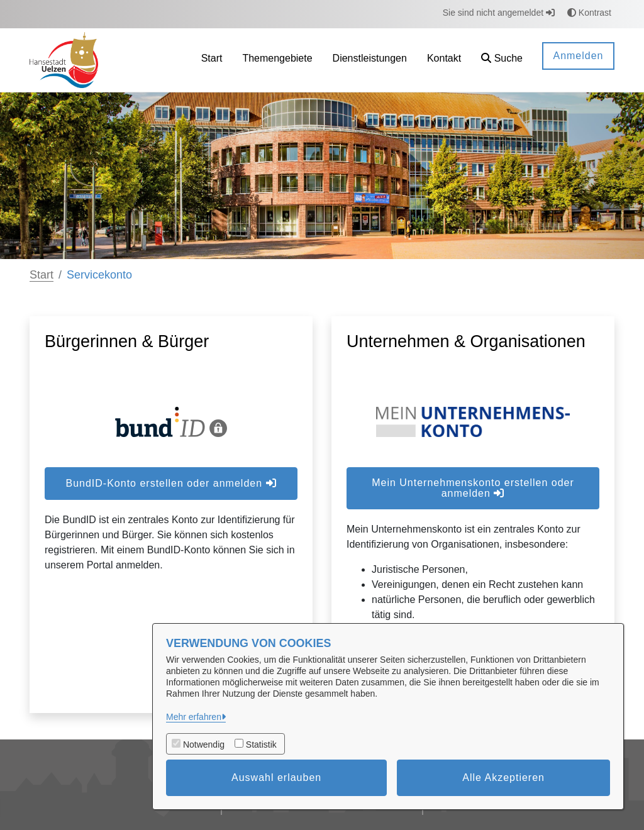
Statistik (261, 744)
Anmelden (578, 56)
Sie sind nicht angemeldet (499, 13)
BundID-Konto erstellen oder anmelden (171, 483)
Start (42, 275)
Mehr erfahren (194, 717)
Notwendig (204, 744)
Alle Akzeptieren (503, 777)
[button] (502, 60)
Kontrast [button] (589, 13)
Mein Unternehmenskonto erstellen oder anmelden (473, 488)
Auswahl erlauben (276, 777)
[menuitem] (212, 60)
